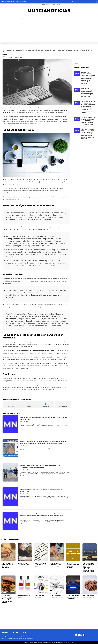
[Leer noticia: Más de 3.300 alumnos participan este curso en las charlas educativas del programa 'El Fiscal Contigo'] (77, 90)
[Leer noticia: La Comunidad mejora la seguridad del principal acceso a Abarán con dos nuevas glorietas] (10, 424)
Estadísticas (30, 639)
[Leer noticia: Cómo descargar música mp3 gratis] (57, 585)
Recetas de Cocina (15, 636)
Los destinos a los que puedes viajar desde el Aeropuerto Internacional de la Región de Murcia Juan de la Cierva (89, 568)
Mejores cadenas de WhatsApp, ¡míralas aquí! (41, 565)
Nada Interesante (63, 405)
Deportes (73, 19)
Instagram (10, 639)
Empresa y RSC (41, 19)
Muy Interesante (11, 405)
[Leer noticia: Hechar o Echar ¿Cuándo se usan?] (25, 552)
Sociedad (63, 19)
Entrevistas (53, 19)
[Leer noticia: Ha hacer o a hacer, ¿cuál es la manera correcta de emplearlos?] (8, 552)
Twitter (25, 639)
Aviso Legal (55, 643)
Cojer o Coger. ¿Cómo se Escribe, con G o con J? (56, 565)
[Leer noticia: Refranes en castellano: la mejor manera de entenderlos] (73, 552)
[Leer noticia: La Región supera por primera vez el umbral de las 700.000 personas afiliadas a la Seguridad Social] (77, 119)
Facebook (4, 639)
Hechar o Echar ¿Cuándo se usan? (24, 564)
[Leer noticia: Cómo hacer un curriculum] (41, 585)
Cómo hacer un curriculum (39, 596)
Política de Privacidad (69, 643)
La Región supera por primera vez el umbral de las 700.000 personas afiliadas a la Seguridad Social (88, 121)
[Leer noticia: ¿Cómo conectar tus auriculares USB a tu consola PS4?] (73, 585)
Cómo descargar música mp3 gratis (56, 596)
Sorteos (74, 2)
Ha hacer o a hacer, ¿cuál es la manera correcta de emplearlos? (8, 565)
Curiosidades (37, 636)
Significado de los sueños (27, 636)
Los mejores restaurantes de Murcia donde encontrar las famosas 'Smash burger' (7, 599)
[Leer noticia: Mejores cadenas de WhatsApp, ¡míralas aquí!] (41, 552)
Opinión (21, 19)
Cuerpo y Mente (5, 636)
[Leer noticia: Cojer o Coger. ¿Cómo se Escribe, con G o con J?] (57, 552)
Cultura (30, 19)
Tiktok (20, 639)
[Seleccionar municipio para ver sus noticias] (89, 2)
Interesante (28, 405)
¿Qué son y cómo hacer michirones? (89, 596)
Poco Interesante (46, 405)
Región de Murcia (9, 19)
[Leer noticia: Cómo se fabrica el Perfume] (25, 585)
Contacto (61, 643)
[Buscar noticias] (79, 2)
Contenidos (9, 58)
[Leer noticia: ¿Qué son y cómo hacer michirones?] (90, 585)
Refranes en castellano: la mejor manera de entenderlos (73, 565)
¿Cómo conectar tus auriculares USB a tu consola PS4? (73, 597)
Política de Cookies (47, 643)
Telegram (16, 639)
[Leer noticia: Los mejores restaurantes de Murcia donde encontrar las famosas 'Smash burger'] (8, 585)
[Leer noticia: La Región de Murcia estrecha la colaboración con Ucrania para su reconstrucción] (10, 497)
